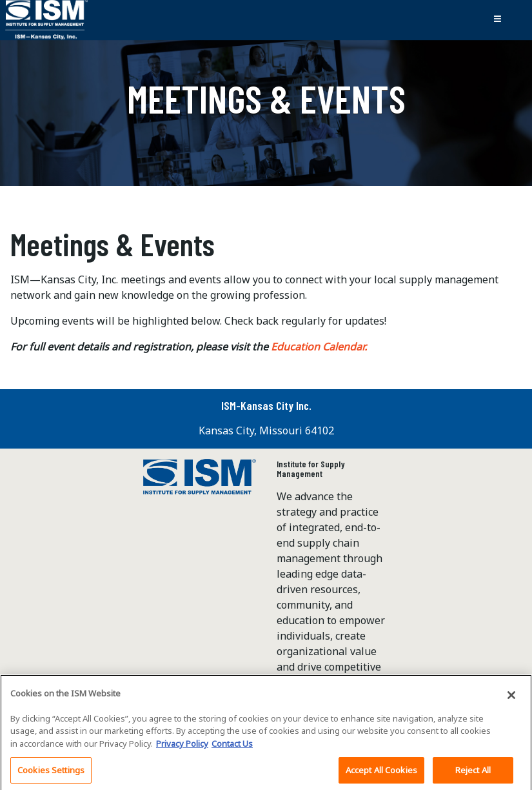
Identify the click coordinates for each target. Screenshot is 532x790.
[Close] (511, 699)
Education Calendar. (320, 347)
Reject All (473, 774)
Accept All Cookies (381, 774)
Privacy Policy (182, 747)
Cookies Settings (51, 774)
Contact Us (232, 747)
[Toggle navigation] (497, 20)
